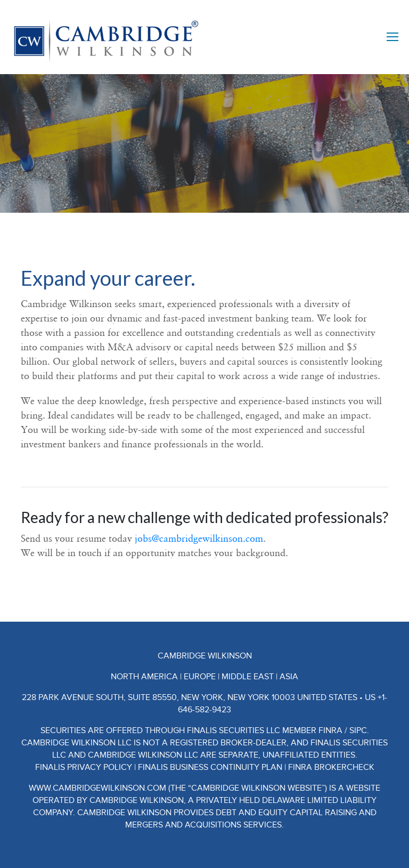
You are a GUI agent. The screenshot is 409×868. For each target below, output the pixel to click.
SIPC (358, 730)
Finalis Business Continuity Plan (210, 767)
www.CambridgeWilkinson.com (97, 788)
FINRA (330, 730)
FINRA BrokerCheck (331, 767)
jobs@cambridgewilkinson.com (199, 538)
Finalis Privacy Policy (84, 767)
